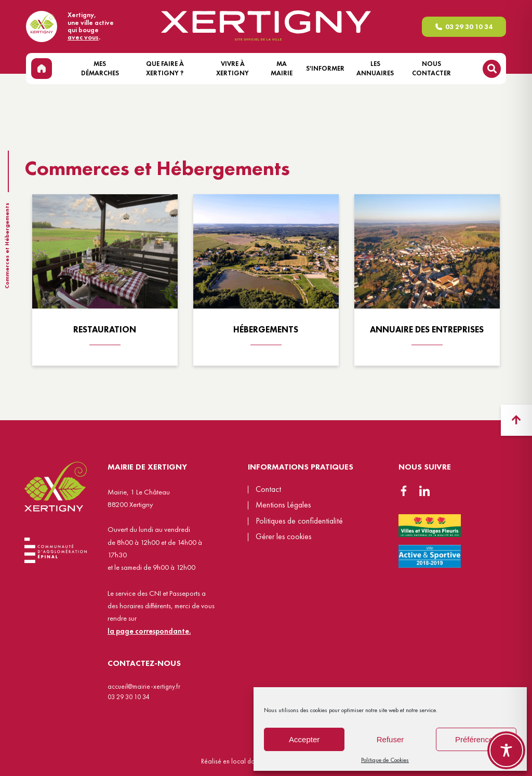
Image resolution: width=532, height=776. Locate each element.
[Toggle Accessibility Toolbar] (506, 750)
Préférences (476, 739)
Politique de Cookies (385, 760)
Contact (268, 489)
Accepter (304, 739)
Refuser (390, 739)
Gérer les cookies (283, 537)
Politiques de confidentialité (299, 521)
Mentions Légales (283, 505)
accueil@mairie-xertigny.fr (144, 686)
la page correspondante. (149, 631)
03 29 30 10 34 (469, 27)
